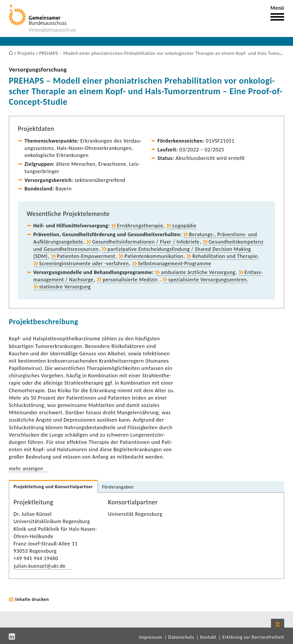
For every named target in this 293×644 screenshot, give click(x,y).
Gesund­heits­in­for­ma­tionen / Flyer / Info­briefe (146, 242)
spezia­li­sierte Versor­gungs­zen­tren (207, 280)
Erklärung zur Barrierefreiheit (253, 637)
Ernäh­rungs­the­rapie (140, 226)
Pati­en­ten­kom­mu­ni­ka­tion (154, 256)
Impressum (151, 637)
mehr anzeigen (26, 469)
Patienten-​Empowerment (86, 256)
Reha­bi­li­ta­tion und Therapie (225, 256)
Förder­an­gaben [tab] (118, 487)
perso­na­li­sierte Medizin (131, 280)
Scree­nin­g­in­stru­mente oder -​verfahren (84, 263)
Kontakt (208, 637)
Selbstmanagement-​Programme (175, 263)
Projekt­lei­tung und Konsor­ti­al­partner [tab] (53, 487)
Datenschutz (181, 637)
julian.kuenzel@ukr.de (40, 566)
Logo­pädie (184, 226)
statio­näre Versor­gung (65, 287)
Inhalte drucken (32, 599)
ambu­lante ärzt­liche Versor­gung (198, 272)
